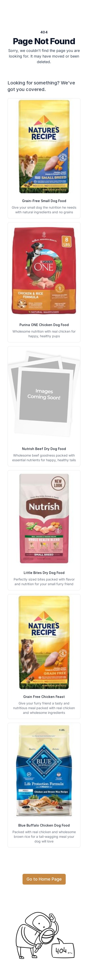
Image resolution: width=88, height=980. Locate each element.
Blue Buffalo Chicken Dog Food (44, 825)
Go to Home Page (44, 879)
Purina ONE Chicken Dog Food (44, 325)
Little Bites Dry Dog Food (44, 573)
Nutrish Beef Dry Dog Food (44, 449)
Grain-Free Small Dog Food (44, 201)
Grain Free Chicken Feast (44, 697)
